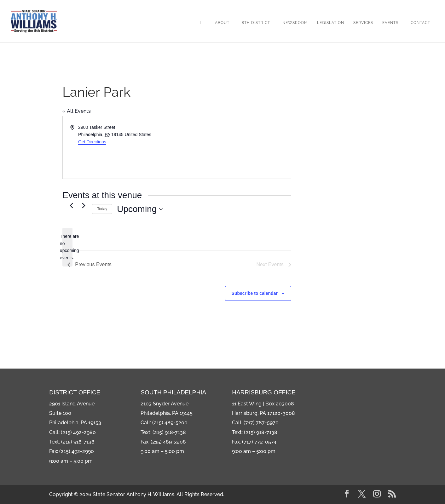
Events (390, 23)
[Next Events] (84, 205)
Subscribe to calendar (255, 293)
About (222, 23)
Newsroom (295, 23)
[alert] (67, 247)
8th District (256, 23)
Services (363, 23)
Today (102, 209)
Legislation (331, 23)
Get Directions (92, 142)
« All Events (77, 111)
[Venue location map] (233, 147)
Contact (420, 23)
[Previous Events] (71, 205)
